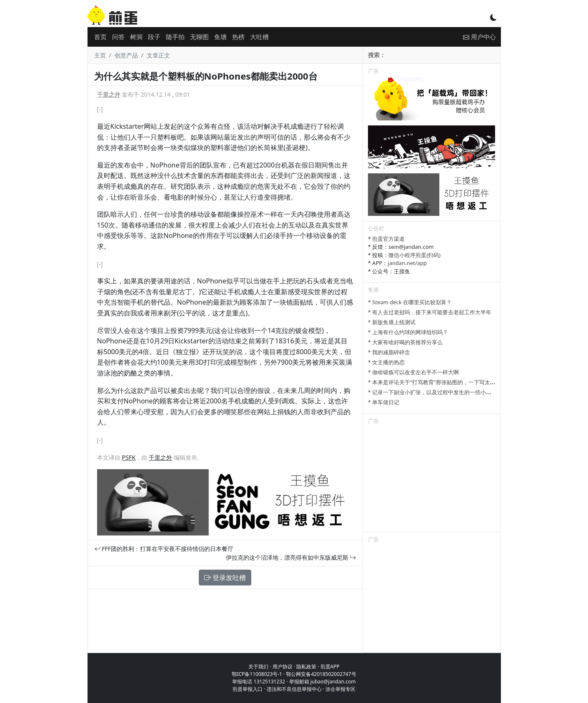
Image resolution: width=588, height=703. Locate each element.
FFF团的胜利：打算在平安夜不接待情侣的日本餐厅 (164, 549)
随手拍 (175, 37)
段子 (154, 37)
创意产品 (126, 55)
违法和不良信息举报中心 (294, 689)
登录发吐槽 (225, 578)
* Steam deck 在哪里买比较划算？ (410, 302)
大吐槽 (259, 37)
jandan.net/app (407, 263)
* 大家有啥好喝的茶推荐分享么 (405, 342)
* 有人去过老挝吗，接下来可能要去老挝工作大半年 (430, 312)
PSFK (129, 457)
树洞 (136, 37)
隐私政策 (306, 667)
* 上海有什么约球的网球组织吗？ (408, 332)
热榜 (238, 37)
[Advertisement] (432, 480)
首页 (100, 37)
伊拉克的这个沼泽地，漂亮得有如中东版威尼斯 (291, 557)
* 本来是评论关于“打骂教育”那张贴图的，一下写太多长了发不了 (445, 382)
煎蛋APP (330, 667)
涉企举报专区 (340, 689)
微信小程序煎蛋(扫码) (414, 255)
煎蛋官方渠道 (388, 239)
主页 (100, 55)
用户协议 (283, 667)
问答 (118, 37)
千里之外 (109, 94)
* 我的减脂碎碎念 (389, 352)
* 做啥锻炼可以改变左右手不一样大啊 (414, 372)
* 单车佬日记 (384, 402)
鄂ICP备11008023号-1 (257, 674)
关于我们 (258, 667)
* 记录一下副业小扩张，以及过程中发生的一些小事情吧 (435, 392)
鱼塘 (220, 37)
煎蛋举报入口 (248, 689)
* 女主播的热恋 (387, 362)
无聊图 (199, 37)
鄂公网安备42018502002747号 (321, 674)
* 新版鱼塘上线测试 (392, 322)
